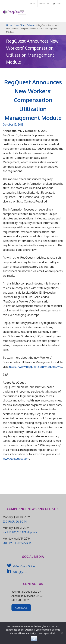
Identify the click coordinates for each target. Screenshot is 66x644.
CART (57, 4)
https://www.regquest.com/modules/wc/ (36, 367)
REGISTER (44, 4)
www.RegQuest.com (16, 459)
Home (9, 25)
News (17, 25)
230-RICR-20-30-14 (15, 522)
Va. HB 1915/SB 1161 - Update (20, 532)
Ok (34, 639)
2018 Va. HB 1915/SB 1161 (17, 543)
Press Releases (28, 25)
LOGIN (32, 4)
